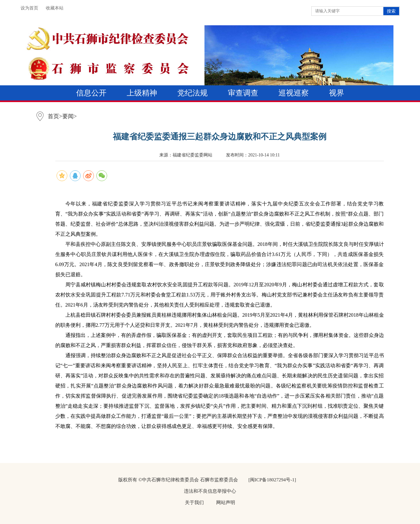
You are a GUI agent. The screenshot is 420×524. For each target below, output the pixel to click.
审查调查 (243, 93)
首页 (53, 116)
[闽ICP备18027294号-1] (272, 480)
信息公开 (91, 93)
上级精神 (142, 93)
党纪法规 (192, 93)
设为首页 (29, 8)
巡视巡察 (294, 93)
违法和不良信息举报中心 (210, 491)
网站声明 (226, 503)
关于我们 (194, 503)
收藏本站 (55, 8)
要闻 (68, 116)
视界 (337, 93)
